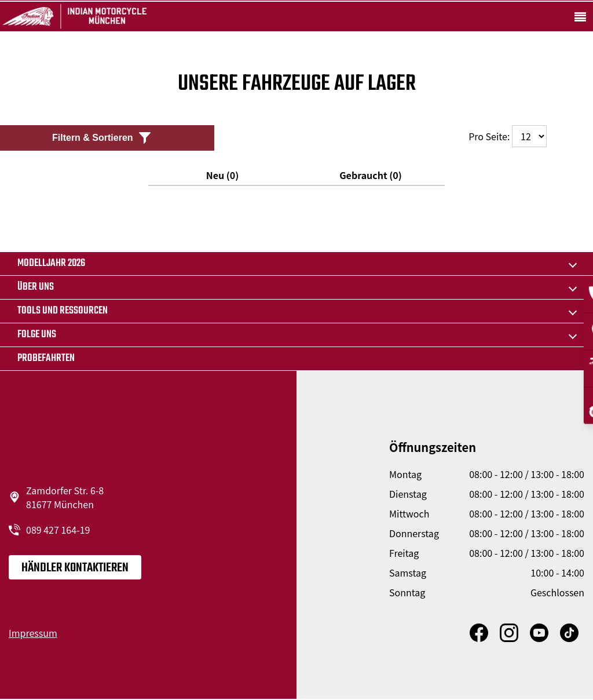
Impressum (33, 633)
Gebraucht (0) (371, 175)
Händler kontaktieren (75, 568)
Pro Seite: (508, 136)
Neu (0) (223, 175)
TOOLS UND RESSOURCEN (63, 311)
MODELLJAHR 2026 (51, 263)
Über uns (36, 287)
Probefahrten (46, 358)
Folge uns (37, 335)
